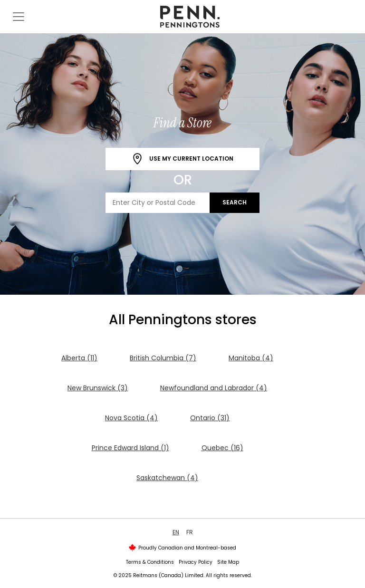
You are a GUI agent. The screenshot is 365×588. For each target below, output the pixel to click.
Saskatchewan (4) (167, 478)
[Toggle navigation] (19, 17)
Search (235, 202)
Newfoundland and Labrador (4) (214, 388)
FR (190, 532)
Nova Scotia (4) (131, 418)
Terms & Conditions (150, 562)
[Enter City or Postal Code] (158, 203)
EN (176, 532)
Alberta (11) (79, 358)
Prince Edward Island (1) (130, 448)
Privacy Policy (196, 562)
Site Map (228, 562)
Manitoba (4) (251, 358)
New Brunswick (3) (98, 388)
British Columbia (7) (163, 358)
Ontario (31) (210, 418)
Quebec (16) (222, 448)
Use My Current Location (182, 159)
